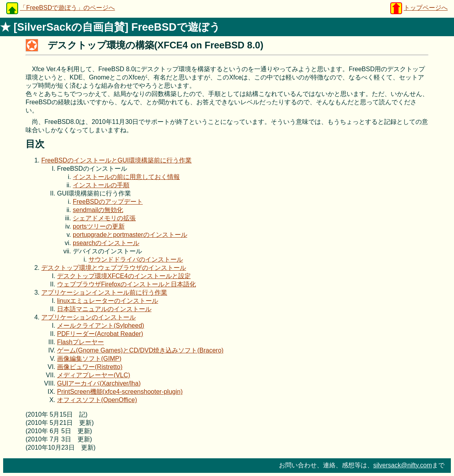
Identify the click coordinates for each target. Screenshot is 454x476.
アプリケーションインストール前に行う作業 (104, 292)
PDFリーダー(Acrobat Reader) (100, 334)
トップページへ (426, 8)
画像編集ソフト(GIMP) (89, 359)
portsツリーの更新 (99, 226)
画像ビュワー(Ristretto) (90, 367)
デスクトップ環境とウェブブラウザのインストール (114, 268)
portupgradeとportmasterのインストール (130, 235)
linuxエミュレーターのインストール (108, 301)
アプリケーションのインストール (89, 317)
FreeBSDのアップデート (108, 202)
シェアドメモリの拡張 (104, 218)
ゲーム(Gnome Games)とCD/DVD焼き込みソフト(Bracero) (140, 350)
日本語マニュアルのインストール (104, 309)
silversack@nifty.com (403, 465)
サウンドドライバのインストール (136, 259)
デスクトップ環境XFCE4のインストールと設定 (124, 276)
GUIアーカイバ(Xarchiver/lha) (99, 383)
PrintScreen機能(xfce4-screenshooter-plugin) (120, 392)
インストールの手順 (101, 185)
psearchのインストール (106, 243)
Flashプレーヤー (80, 342)
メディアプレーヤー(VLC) (94, 375)
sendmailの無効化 (98, 210)
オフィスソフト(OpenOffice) (97, 400)
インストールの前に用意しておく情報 (126, 177)
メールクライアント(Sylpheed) (101, 326)
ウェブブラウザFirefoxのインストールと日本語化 (126, 284)
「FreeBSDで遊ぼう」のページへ (67, 8)
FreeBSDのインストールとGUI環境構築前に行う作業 (116, 160)
